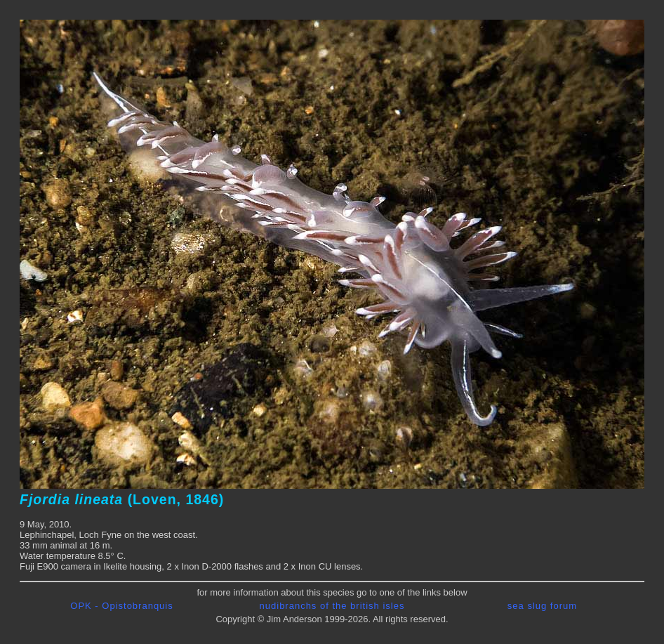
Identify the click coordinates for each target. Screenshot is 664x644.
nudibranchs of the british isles (332, 606)
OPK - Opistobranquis (121, 606)
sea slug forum (542, 606)
